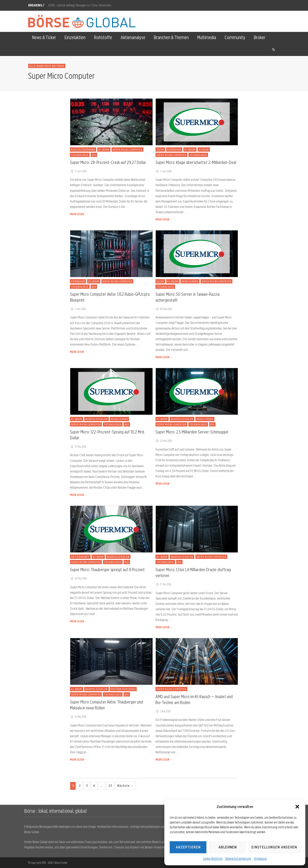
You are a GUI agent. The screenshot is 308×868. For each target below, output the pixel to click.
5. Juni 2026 (164, 171)
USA (94, 155)
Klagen (204, 149)
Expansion (174, 149)
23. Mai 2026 (164, 441)
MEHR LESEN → (79, 214)
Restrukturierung (123, 689)
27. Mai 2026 (78, 447)
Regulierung (190, 281)
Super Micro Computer (127, 149)
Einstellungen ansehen (274, 847)
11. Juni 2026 (78, 171)
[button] (297, 807)
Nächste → (125, 786)
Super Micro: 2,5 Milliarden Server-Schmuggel (192, 432)
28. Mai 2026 (164, 309)
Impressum (260, 858)
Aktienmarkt (80, 557)
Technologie (80, 155)
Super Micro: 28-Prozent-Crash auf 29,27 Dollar (108, 162)
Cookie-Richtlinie (213, 858)
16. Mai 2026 (78, 717)
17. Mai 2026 (164, 584)
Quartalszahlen (97, 419)
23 (110, 786)
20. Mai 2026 (78, 578)
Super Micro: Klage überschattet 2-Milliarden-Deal (196, 162)
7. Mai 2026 (163, 711)
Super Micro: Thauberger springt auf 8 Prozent (107, 570)
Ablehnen (228, 847)
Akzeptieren (188, 847)
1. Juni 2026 (78, 309)
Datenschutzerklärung (238, 858)
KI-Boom (104, 149)
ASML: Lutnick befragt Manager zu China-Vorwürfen (80, 5)
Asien (160, 149)
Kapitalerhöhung (83, 149)
